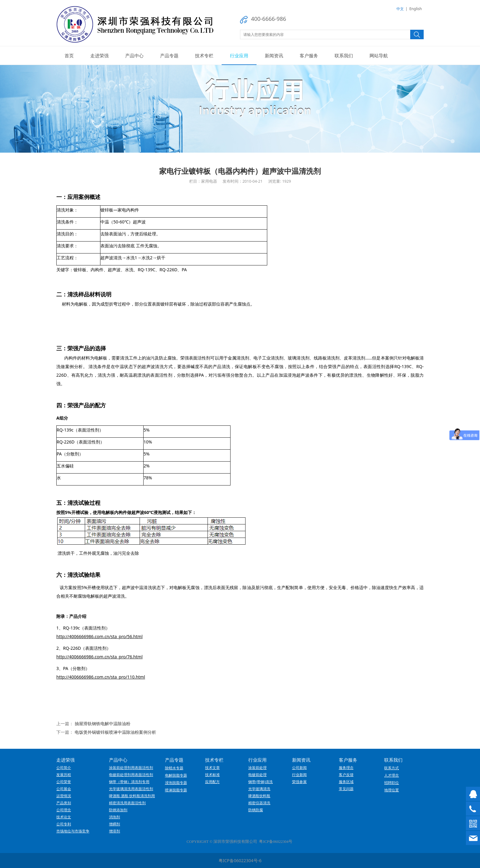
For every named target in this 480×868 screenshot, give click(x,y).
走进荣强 (99, 55)
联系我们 (344, 55)
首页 (69, 55)
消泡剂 (114, 817)
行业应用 (239, 55)
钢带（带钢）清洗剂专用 (129, 782)
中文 (400, 9)
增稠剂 (114, 824)
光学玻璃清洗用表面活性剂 (131, 789)
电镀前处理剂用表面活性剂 (131, 775)
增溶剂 (114, 831)
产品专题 (169, 55)
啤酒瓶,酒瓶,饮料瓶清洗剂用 (132, 796)
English (416, 9)
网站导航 (379, 55)
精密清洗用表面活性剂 (127, 803)
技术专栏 (204, 55)
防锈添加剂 (118, 810)
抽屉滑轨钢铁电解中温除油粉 (103, 723)
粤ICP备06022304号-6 (240, 860)
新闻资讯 (274, 55)
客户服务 (309, 55)
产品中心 (134, 55)
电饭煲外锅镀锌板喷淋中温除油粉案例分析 (115, 732)
